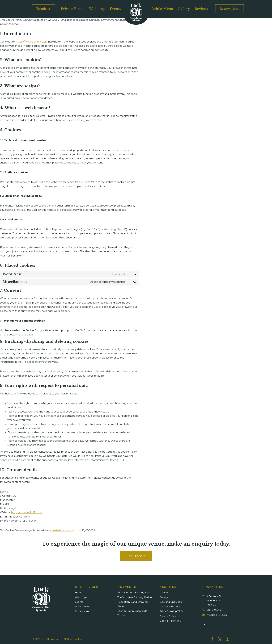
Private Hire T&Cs (170, 607)
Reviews (201, 9)
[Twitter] (220, 639)
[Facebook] (212, 639)
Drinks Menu (162, 9)
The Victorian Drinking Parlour (135, 597)
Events (115, 9)
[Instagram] (228, 639)
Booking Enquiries (171, 602)
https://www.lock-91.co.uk (31, 42)
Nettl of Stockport (74, 639)
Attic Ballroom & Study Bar (133, 592)
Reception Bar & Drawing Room (133, 604)
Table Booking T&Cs (172, 611)
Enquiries (43, 9)
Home (79, 592)
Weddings (97, 9)
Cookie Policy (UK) (171, 621)
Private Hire (82, 607)
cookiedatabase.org (62, 531)
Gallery (184, 9)
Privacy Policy (168, 616)
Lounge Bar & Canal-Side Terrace (132, 613)
